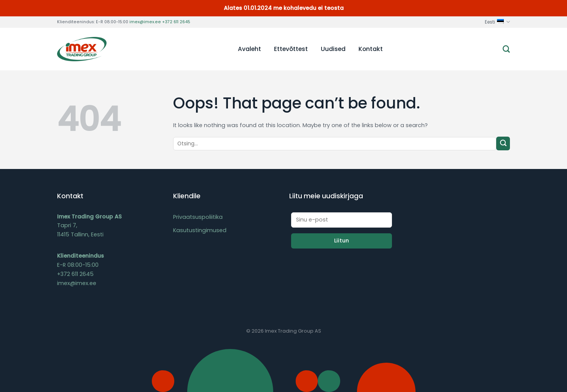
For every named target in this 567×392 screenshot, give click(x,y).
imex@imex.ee (145, 22)
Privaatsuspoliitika (198, 217)
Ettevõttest (291, 49)
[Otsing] (506, 49)
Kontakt (371, 49)
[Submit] (503, 143)
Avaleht (249, 49)
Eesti (497, 22)
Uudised (333, 49)
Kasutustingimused (200, 230)
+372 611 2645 (176, 22)
